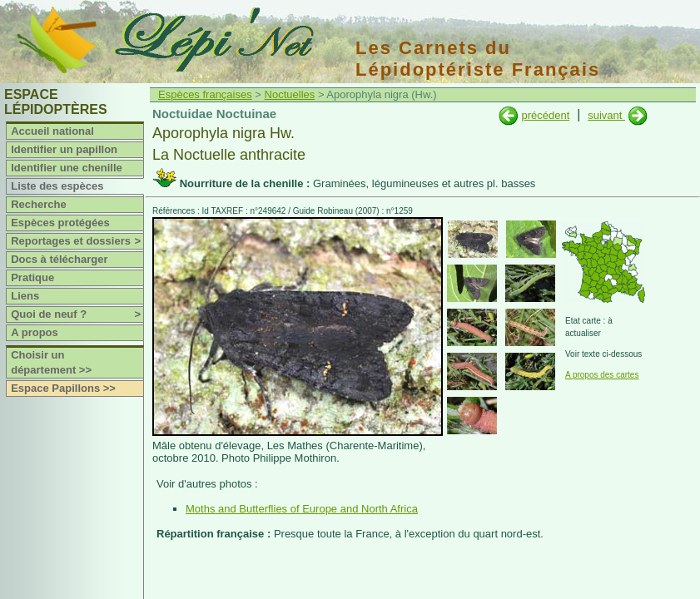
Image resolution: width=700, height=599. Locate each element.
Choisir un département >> (51, 362)
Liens (25, 296)
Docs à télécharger (59, 259)
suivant (606, 115)
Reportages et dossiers (77, 241)
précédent (545, 115)
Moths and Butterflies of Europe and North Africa (302, 509)
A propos (35, 332)
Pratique (32, 277)
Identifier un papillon (64, 149)
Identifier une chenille (67, 168)
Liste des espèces (57, 186)
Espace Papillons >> (63, 388)
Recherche (38, 204)
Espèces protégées (60, 223)
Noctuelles (290, 94)
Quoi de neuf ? (77, 314)
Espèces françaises (205, 94)
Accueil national (52, 131)
